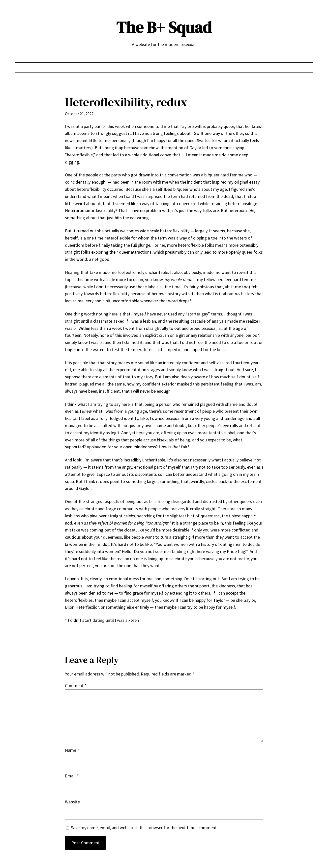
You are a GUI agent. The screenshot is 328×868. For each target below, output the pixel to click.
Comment (76, 686)
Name (72, 750)
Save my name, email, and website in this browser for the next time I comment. (144, 828)
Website (72, 802)
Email (72, 776)
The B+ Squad (164, 27)
